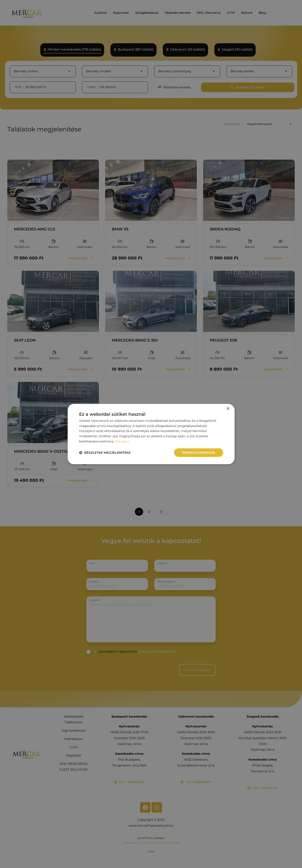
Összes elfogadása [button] (197, 452)
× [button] (228, 408)
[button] (105, 453)
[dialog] (151, 434)
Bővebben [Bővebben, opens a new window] (123, 441)
